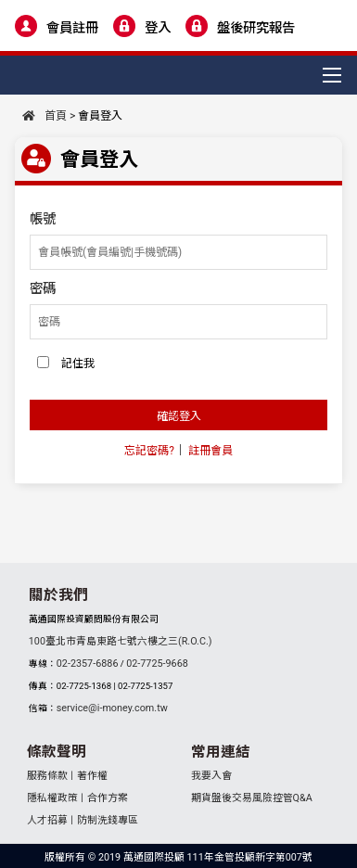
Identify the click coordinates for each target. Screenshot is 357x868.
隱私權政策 (52, 798)
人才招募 (47, 820)
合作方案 (108, 798)
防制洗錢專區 (108, 820)
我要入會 (211, 776)
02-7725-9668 (157, 664)
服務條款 (47, 776)
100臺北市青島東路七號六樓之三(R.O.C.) (121, 641)
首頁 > (49, 116)
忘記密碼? (149, 451)
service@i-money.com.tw (112, 708)
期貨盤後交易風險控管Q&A (252, 798)
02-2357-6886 (88, 664)
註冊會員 (210, 451)
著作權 (92, 776)
